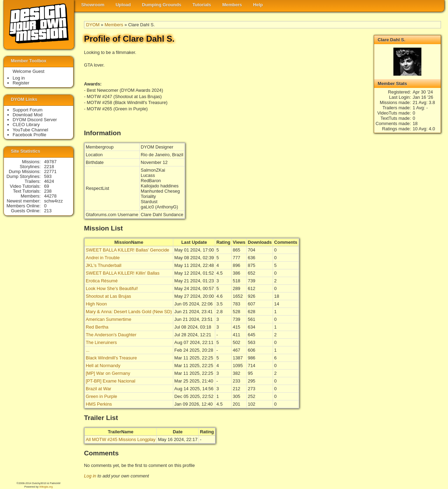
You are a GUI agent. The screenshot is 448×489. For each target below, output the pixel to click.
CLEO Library (26, 125)
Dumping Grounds (162, 5)
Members (232, 5)
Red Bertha (97, 327)
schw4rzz (53, 201)
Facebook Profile (29, 135)
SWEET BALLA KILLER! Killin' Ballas (123, 273)
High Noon (96, 304)
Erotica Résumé (102, 281)
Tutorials (202, 5)
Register (21, 83)
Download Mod (27, 115)
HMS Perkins (99, 404)
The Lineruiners (101, 342)
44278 (50, 196)
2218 (49, 167)
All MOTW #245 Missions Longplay (121, 439)
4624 (49, 181)
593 (48, 176)
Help (258, 5)
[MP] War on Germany (108, 373)
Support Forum (27, 110)
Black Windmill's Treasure (111, 358)
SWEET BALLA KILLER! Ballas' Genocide (127, 250)
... (88, 350)
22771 (50, 171)
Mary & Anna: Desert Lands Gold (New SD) (129, 312)
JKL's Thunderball (104, 265)
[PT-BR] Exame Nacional (111, 381)
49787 (50, 162)
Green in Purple (101, 396)
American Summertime (108, 319)
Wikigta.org (46, 487)
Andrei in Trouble (103, 258)
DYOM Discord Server (35, 120)
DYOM (93, 25)
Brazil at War (99, 389)
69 (47, 186)
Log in (90, 476)
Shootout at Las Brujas (108, 296)
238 (48, 191)
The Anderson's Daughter (111, 335)
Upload (123, 5)
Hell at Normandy (103, 366)
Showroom (93, 5)
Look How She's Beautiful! (112, 288)
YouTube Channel (30, 130)
